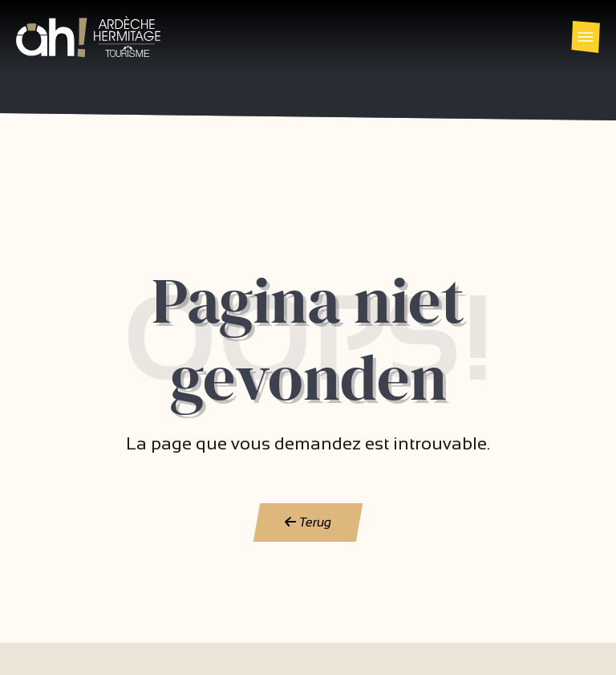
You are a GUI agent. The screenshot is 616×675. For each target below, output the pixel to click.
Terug (308, 522)
